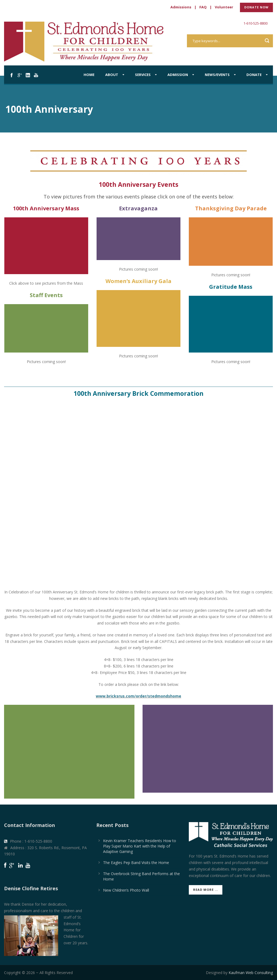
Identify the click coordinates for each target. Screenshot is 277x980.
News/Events (217, 75)
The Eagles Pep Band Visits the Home (136, 863)
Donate (254, 75)
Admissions (181, 7)
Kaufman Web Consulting (251, 973)
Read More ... (206, 890)
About (112, 75)
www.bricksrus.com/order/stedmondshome (138, 696)
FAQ (203, 7)
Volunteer (224, 7)
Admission (178, 75)
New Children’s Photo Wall (126, 890)
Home (89, 75)
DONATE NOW (256, 7)
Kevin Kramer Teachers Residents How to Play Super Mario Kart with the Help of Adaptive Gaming (140, 846)
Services (143, 75)
